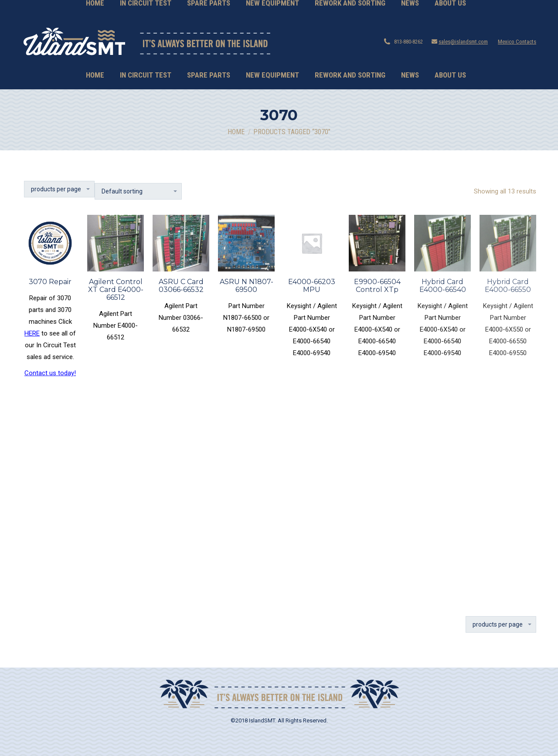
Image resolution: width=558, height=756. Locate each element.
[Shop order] (138, 191)
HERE (32, 333)
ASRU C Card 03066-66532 (181, 286)
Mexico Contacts (517, 42)
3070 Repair (50, 282)
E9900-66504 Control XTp (377, 286)
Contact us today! (50, 373)
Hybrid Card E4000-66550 (508, 286)
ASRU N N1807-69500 (247, 286)
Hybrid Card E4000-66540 (443, 286)
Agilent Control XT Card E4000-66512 (116, 290)
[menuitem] (95, 75)
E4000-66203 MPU (312, 286)
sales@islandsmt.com (463, 42)
